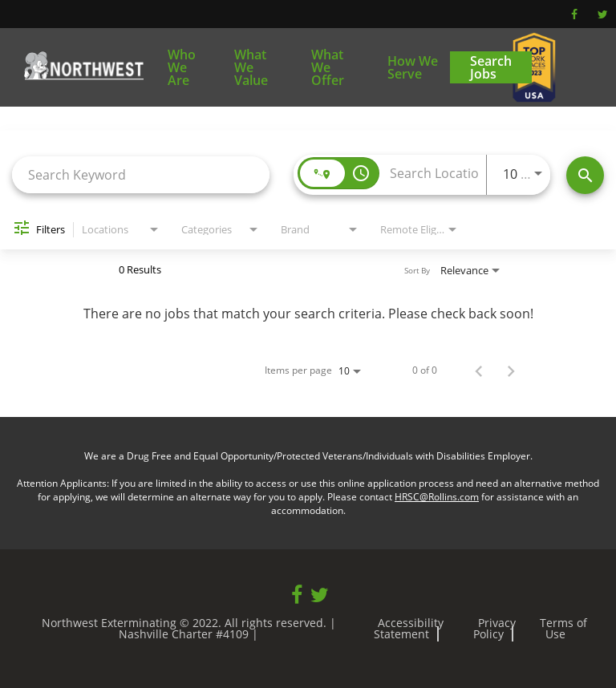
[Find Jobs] (585, 175)
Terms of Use (563, 628)
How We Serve (413, 67)
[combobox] (141, 174)
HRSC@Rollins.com (437, 497)
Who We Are (182, 67)
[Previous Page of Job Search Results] (479, 370)
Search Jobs (491, 67)
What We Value (251, 67)
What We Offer (328, 67)
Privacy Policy (495, 628)
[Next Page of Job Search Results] (511, 370)
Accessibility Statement (409, 628)
